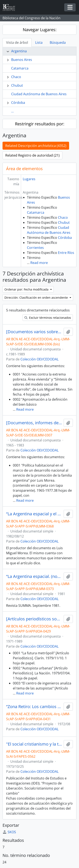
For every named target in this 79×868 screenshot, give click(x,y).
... (12, 111)
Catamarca (20, 68)
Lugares (29, 179)
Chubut (17, 85)
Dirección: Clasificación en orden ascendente (37, 298)
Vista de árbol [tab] (17, 42)
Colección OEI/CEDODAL (39, 359)
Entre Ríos (66, 253)
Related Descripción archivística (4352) (36, 146)
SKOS (9, 832)
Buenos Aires (22, 60)
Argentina (19, 51)
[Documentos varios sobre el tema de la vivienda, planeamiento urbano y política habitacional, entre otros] (34, 332)
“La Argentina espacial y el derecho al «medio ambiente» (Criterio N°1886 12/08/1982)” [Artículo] (34, 514)
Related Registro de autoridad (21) (32, 155)
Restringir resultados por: (40, 124)
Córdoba (18, 103)
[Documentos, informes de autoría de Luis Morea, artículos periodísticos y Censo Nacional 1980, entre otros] (34, 423)
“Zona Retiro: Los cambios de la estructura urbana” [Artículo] (34, 707)
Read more (39, 263)
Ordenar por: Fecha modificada (27, 289)
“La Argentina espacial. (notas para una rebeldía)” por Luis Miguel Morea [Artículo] (34, 576)
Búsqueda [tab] (58, 42)
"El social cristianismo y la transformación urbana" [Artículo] (34, 744)
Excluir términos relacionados (48, 318)
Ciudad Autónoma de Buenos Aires (39, 94)
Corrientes (35, 248)
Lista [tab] (39, 42)
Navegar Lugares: (40, 30)
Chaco (16, 77)
